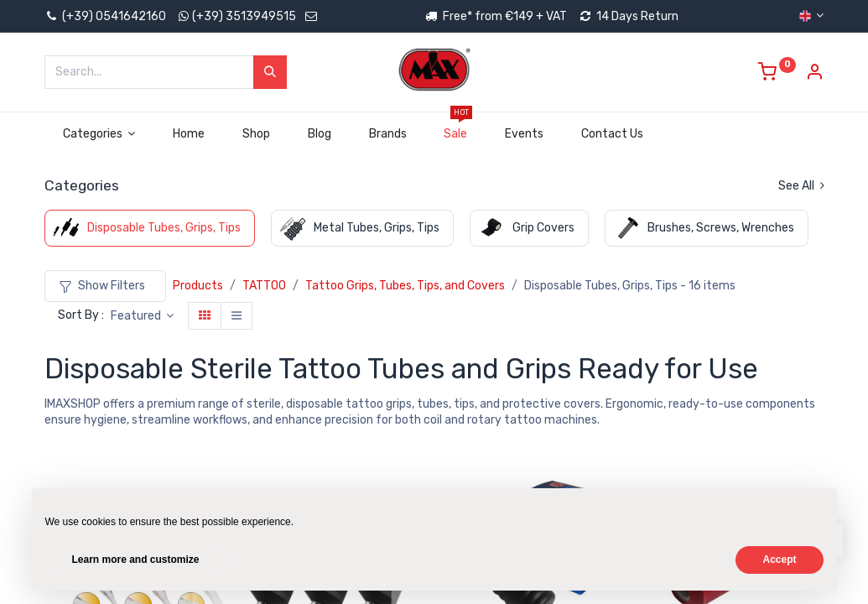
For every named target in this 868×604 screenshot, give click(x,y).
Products (198, 286)
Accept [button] (779, 560)
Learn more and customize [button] (136, 560)
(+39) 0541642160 (105, 16)
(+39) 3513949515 (244, 16)
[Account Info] (814, 74)
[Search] (270, 72)
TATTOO (264, 286)
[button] (143, 316)
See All (801, 186)
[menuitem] (189, 134)
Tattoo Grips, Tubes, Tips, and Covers (405, 286)
